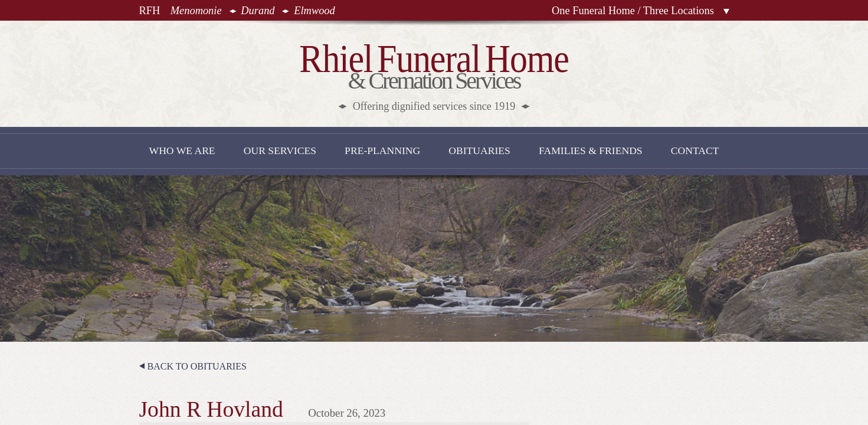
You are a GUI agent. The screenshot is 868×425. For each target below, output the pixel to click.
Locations (726, 12)
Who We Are (182, 151)
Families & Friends (591, 151)
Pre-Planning (382, 151)
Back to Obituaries (197, 366)
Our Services (280, 151)
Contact (695, 151)
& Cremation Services (434, 75)
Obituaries (479, 151)
